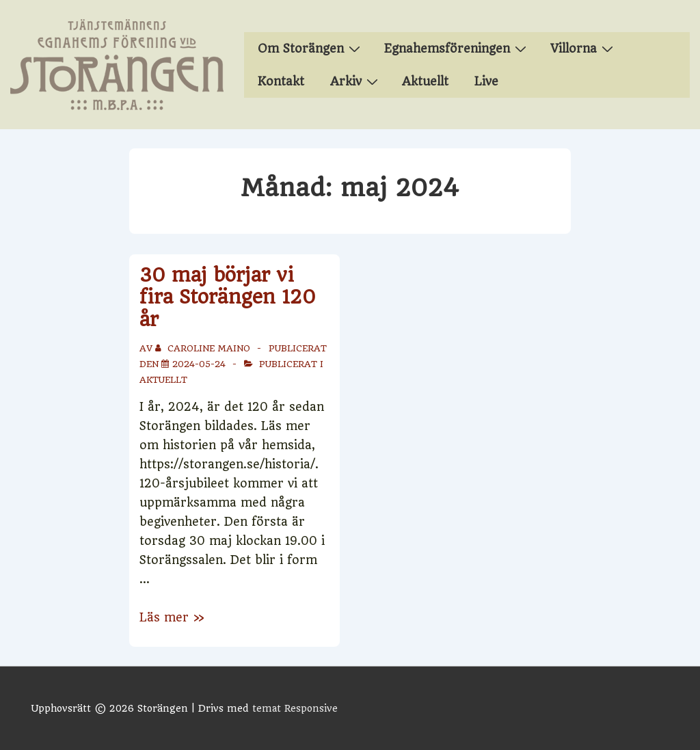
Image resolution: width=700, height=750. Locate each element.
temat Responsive (295, 708)
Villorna (583, 48)
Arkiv (356, 81)
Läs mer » (172, 617)
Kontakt (281, 81)
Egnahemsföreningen (457, 48)
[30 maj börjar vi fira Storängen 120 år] (199, 364)
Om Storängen (311, 48)
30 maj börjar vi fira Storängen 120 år (228, 297)
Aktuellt (425, 81)
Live (486, 81)
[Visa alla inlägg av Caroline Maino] (204, 348)
